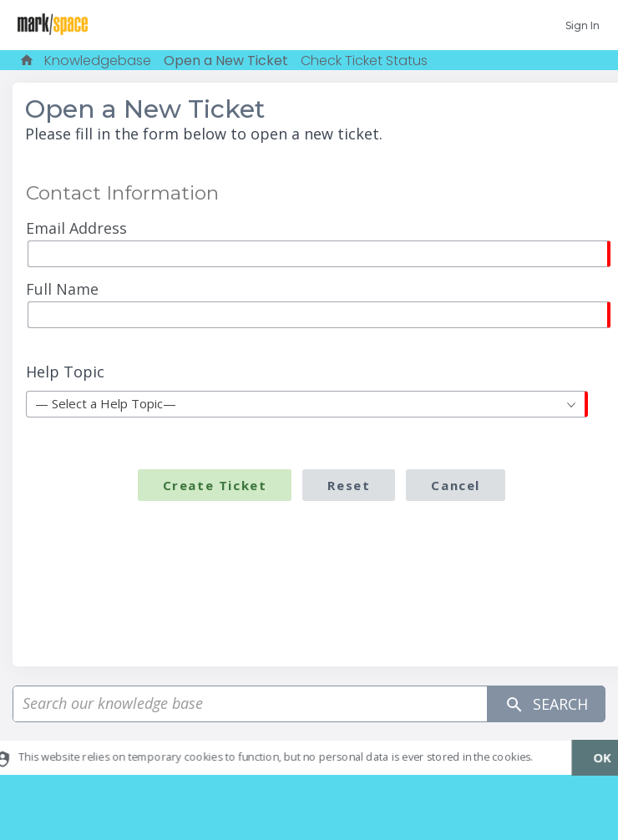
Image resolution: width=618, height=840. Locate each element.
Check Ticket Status (364, 61)
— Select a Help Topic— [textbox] (106, 403)
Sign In (583, 25)
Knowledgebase (98, 61)
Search (546, 704)
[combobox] (307, 404)
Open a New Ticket (226, 61)
